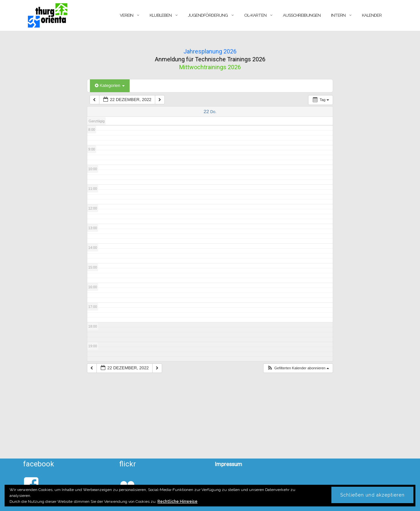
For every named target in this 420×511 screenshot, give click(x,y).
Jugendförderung (208, 15)
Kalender (372, 15)
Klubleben (161, 15)
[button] (298, 368)
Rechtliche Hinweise (178, 501)
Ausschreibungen (302, 15)
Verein (126, 15)
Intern (338, 15)
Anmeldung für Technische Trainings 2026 (210, 59)
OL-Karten (255, 15)
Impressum (229, 464)
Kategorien (110, 85)
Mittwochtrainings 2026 (210, 67)
